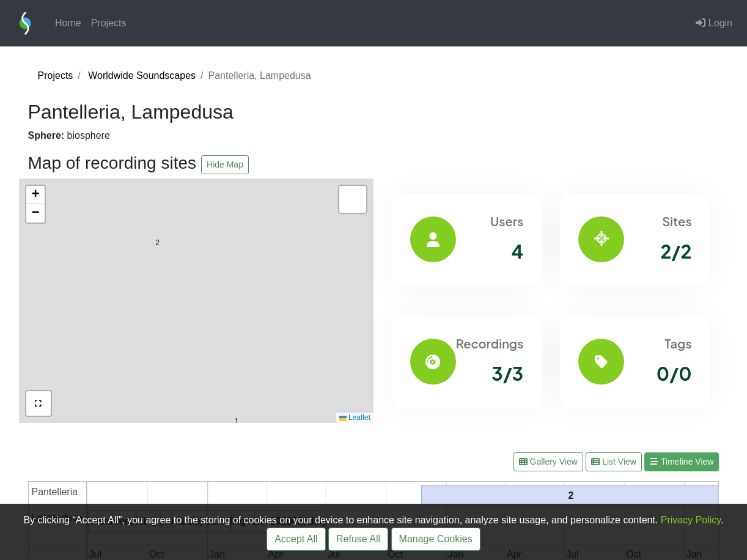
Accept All (296, 539)
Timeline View (682, 462)
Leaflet (355, 418)
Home (68, 23)
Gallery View (548, 462)
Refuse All (358, 539)
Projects (109, 23)
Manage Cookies (436, 539)
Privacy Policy (691, 520)
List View (614, 462)
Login (714, 23)
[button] (236, 395)
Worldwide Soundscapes (142, 76)
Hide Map (225, 164)
